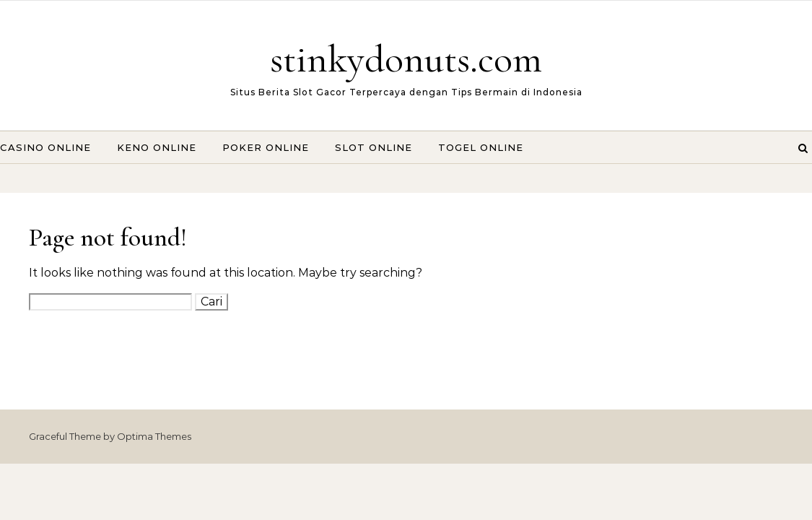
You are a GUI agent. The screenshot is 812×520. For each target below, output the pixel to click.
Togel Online (481, 147)
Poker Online (266, 147)
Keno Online (157, 147)
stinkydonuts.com (406, 59)
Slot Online (374, 147)
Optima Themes (154, 436)
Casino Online (45, 147)
